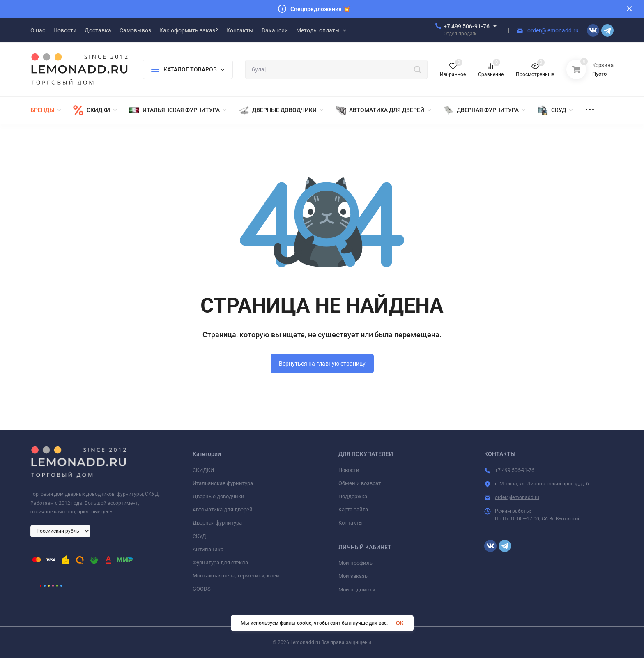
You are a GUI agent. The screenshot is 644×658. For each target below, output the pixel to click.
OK (400, 623)
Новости (349, 470)
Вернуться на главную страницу (322, 364)
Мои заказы (354, 576)
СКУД (199, 536)
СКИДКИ (203, 470)
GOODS (202, 589)
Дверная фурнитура (217, 523)
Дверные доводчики (218, 496)
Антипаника (208, 549)
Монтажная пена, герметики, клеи (236, 576)
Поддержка (353, 496)
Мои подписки (357, 590)
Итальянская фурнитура (223, 483)
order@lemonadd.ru (553, 30)
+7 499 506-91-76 (467, 26)
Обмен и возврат (360, 483)
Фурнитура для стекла (220, 563)
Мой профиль (355, 563)
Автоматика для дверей (223, 510)
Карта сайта (353, 510)
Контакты (351, 523)
